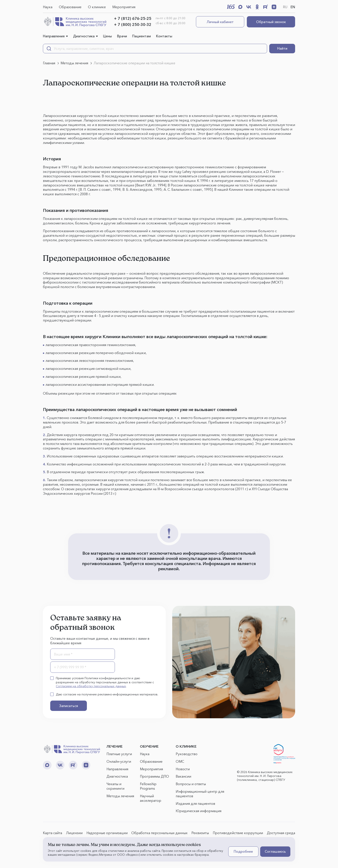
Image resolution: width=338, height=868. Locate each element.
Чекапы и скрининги (115, 786)
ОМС (180, 761)
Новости (183, 769)
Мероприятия (124, 7)
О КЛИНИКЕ (186, 746)
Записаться (69, 706)
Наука (48, 7)
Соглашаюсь (275, 851)
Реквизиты (200, 833)
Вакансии (183, 776)
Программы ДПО (154, 776)
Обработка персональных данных (159, 833)
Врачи (122, 36)
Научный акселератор (151, 798)
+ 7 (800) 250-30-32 (133, 25)
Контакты (164, 36)
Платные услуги (119, 754)
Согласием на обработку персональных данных (91, 686)
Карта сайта (52, 833)
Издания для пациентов (195, 803)
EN (293, 7)
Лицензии (74, 833)
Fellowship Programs (148, 786)
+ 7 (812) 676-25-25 (133, 19)
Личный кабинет (220, 22)
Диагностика (84, 36)
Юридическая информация (199, 811)
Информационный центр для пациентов (200, 794)
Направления (54, 36)
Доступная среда (281, 833)
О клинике (97, 7)
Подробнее (243, 851)
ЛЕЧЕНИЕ (115, 746)
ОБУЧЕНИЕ (149, 746)
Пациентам (142, 36)
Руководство (187, 754)
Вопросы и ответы (191, 784)
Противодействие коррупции (238, 833)
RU (285, 7)
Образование (70, 7)
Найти (282, 48)
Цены (107, 36)
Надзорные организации (107, 833)
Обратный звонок (271, 22)
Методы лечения (120, 796)
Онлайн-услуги (119, 761)
